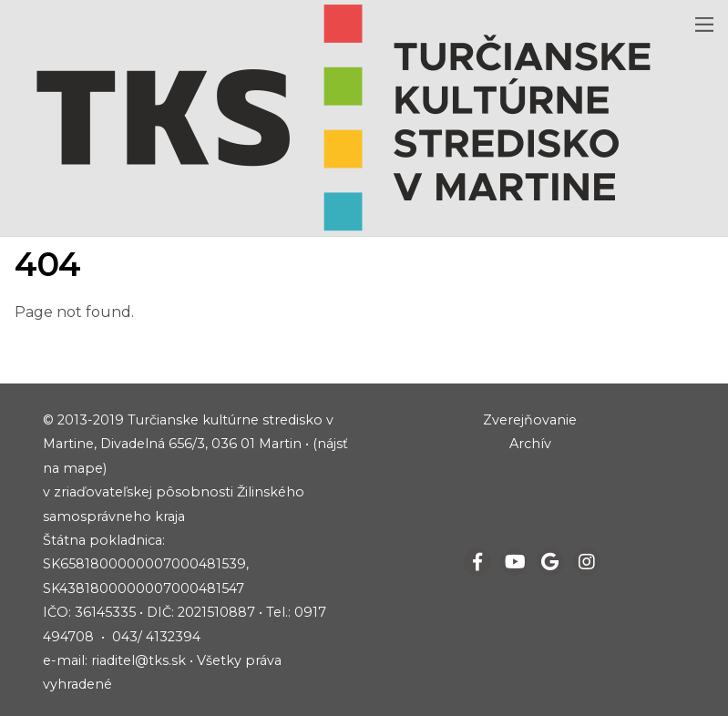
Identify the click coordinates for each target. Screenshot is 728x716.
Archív (530, 444)
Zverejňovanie (530, 420)
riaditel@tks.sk (138, 660)
